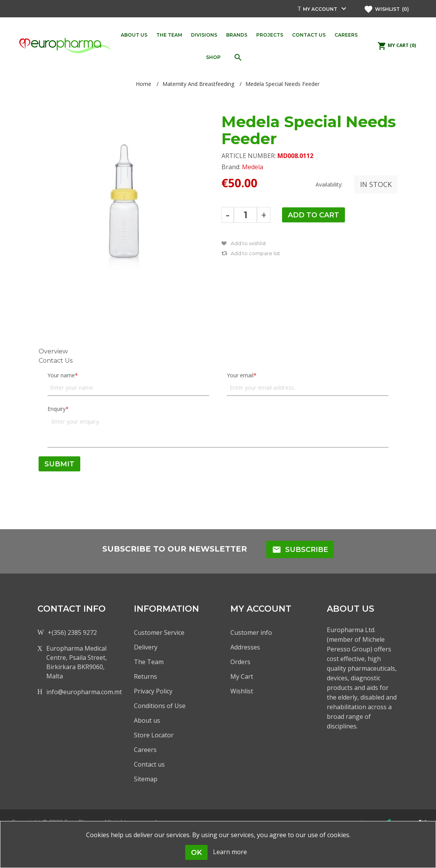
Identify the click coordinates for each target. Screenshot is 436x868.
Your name (61, 375)
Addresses (245, 647)
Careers (145, 750)
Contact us (149, 764)
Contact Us (56, 361)
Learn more (230, 852)
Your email (240, 375)
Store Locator (154, 735)
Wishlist (242, 691)
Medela (253, 167)
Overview (53, 351)
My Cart (242, 676)
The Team (149, 662)
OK (196, 853)
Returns (145, 676)
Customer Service (159, 632)
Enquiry (57, 409)
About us (147, 720)
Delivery (146, 647)
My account (320, 9)
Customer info (251, 632)
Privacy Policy (153, 691)
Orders (240, 662)
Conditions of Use (160, 706)
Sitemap (146, 779)
